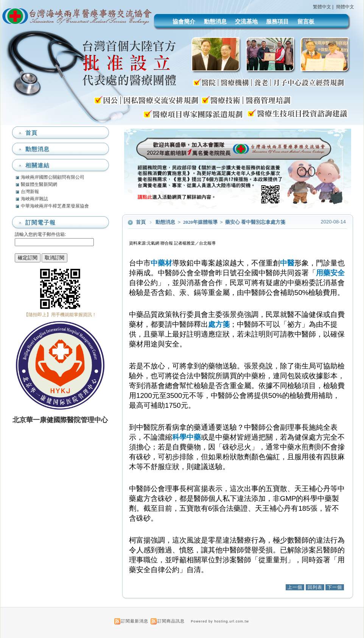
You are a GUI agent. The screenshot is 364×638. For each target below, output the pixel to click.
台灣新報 (30, 192)
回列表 (315, 587)
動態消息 (215, 21)
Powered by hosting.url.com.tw (220, 621)
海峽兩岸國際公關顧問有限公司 (53, 177)
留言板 (306, 21)
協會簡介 (184, 21)
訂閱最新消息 (135, 621)
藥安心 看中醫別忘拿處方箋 (255, 222)
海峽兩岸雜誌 (34, 199)
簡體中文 (345, 7)
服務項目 (277, 21)
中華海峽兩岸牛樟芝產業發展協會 (55, 206)
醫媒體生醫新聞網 (39, 184)
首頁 (141, 222)
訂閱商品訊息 (171, 621)
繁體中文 (322, 7)
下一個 (335, 587)
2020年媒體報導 (201, 222)
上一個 (295, 587)
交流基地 (246, 21)
